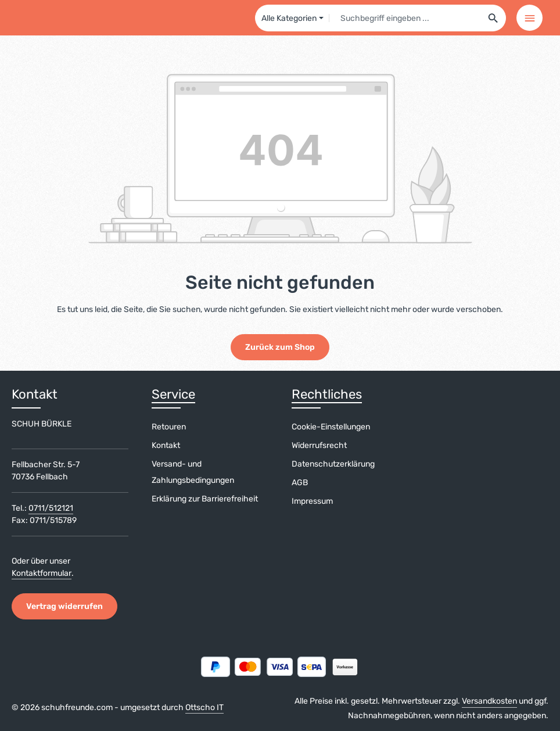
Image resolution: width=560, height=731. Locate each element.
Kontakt (166, 445)
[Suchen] (493, 18)
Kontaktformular (42, 573)
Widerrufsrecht (319, 445)
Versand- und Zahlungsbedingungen (193, 472)
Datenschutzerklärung (333, 464)
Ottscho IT (204, 707)
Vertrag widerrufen (64, 606)
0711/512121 (51, 508)
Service (173, 394)
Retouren (169, 427)
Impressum (312, 501)
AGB (300, 483)
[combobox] (405, 18)
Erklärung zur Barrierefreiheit (205, 499)
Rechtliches (327, 394)
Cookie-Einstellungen (331, 427)
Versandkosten (489, 701)
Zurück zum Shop (280, 347)
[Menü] (530, 18)
